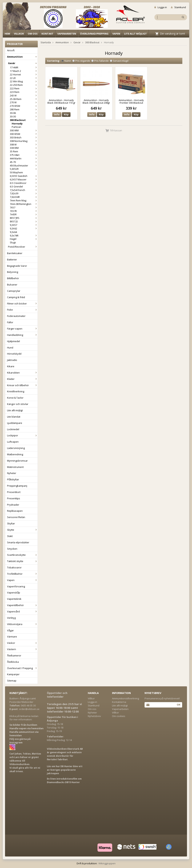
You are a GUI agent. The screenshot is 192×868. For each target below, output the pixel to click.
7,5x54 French (24, 190)
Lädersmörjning (16, 448)
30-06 (24, 113)
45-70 (24, 162)
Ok (179, 705)
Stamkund (178, 7)
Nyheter (12, 473)
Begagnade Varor (17, 266)
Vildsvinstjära (22, 624)
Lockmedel (13, 429)
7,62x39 (24, 193)
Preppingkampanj (17, 486)
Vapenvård (22, 611)
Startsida (46, 42)
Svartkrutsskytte (22, 555)
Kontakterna (119, 702)
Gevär (23, 63)
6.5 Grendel (24, 186)
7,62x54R (24, 197)
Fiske (22, 310)
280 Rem (24, 109)
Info (57, 114)
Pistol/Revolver (23, 247)
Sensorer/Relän (16, 517)
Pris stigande (81, 61)
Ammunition (22, 57)
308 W (24, 145)
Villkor (19, 34)
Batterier (12, 259)
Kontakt (47, 34)
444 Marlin (24, 158)
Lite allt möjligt (135, 34)
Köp (66, 114)
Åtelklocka (13, 662)
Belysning (13, 272)
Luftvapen (13, 442)
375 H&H (24, 155)
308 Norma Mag (24, 141)
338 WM (24, 148)
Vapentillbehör (22, 605)
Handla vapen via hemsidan (27, 728)
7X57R (24, 211)
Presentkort (14, 492)
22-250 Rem (24, 85)
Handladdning (22, 335)
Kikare (11, 366)
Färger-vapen (22, 329)
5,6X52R (24, 169)
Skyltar (11, 523)
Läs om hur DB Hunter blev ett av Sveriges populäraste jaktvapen (65, 770)
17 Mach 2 (24, 71)
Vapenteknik (14, 599)
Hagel (24, 239)
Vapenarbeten (67, 34)
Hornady (17, 124)
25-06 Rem (24, 99)
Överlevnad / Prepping (22, 668)
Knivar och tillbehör (22, 385)
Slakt (10, 536)
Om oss (33, 34)
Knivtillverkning (16, 391)
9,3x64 (13, 232)
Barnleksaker (15, 253)
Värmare (12, 637)
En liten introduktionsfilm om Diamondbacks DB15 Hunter (64, 781)
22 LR (24, 78)
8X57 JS (24, 221)
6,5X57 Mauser (24, 179)
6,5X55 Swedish (24, 176)
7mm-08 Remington (24, 204)
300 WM (24, 130)
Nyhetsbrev (94, 716)
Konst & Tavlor (15, 398)
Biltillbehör (13, 278)
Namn (66, 61)
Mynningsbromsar (17, 461)
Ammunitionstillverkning (125, 698)
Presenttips (14, 498)
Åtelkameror (14, 656)
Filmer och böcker (22, 304)
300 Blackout (24, 120)
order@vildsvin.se (29, 709)
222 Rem (24, 88)
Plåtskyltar (13, 479)
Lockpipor (22, 435)
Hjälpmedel (13, 341)
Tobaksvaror (14, 567)
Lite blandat (14, 417)
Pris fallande (100, 61)
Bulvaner (12, 285)
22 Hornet (24, 74)
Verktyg (11, 618)
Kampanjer (13, 674)
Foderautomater (16, 316)
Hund (10, 348)
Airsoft (11, 50)
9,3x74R (24, 236)
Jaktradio (12, 360)
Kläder (22, 379)
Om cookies (119, 716)
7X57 (24, 207)
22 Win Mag (24, 81)
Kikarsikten (22, 373)
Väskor (22, 643)
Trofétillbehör (22, 574)
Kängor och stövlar (18, 404)
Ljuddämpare (15, 423)
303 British (24, 137)
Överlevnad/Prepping (94, 34)
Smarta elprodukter (18, 542)
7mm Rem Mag (24, 200)
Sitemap (12, 681)
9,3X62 (24, 228)
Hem (7, 34)
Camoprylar (14, 291)
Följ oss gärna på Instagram (20, 741)
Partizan (16, 127)
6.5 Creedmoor (24, 183)
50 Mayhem (16, 172)
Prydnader (13, 505)
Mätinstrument (15, 467)
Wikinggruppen (107, 863)
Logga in (161, 7)
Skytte (22, 530)
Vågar (10, 630)
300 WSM (24, 134)
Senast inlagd (119, 61)
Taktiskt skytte (22, 561)
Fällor (10, 322)
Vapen (116, 34)
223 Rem (24, 92)
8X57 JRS (24, 218)
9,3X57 (24, 225)
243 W (24, 95)
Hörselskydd (14, 354)
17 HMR (24, 67)
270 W (24, 102)
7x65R (24, 214)
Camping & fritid (16, 297)
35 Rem (24, 151)
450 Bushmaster (24, 166)
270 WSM (24, 106)
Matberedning (15, 454)
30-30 (24, 116)
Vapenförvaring (16, 586)
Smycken (12, 549)
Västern (22, 649)
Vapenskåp (14, 593)
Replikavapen (15, 511)
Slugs (13, 242)
